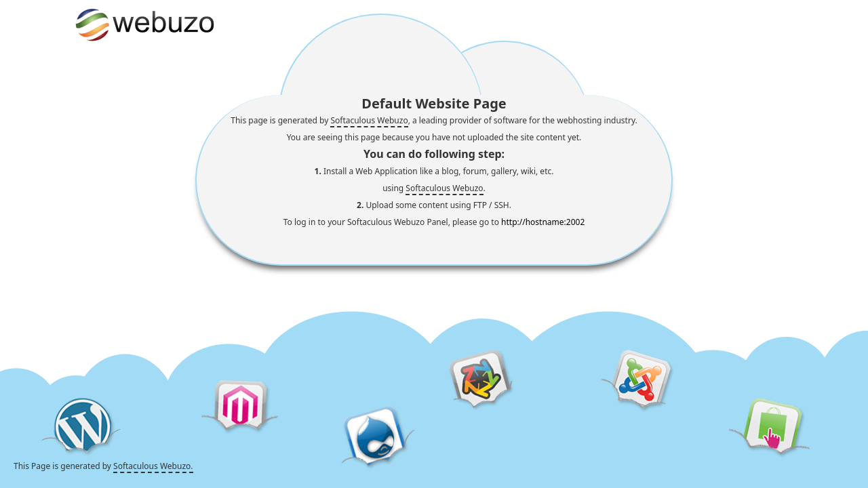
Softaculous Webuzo (369, 120)
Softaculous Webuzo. (153, 466)
